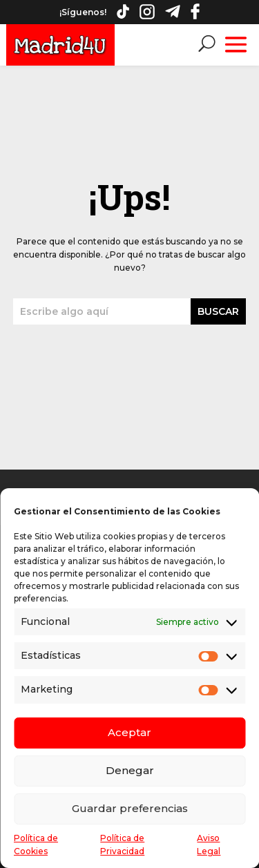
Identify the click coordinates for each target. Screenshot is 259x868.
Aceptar (129, 732)
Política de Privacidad (122, 845)
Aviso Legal (209, 845)
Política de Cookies (36, 845)
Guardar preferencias (130, 808)
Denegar (130, 770)
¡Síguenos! (83, 12)
